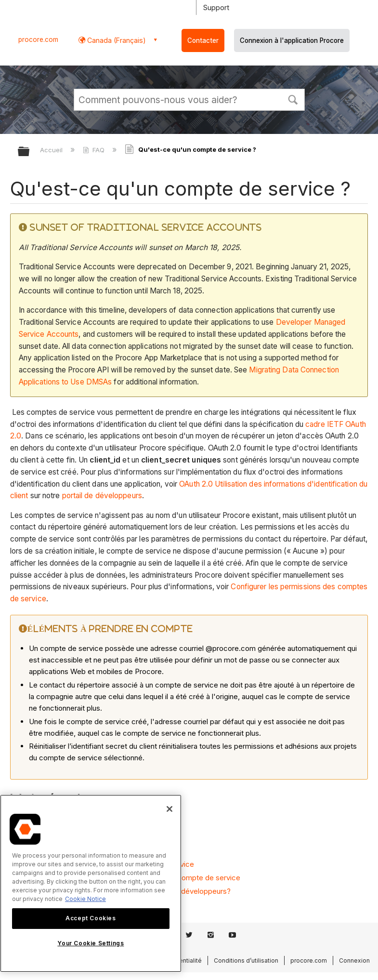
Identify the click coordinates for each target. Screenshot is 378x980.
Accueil (52, 150)
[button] (293, 99)
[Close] (169, 809)
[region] (91, 883)
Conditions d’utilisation (246, 960)
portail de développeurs (102, 496)
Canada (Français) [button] (116, 40)
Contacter (203, 40)
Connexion (354, 960)
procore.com (38, 40)
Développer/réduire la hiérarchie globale (30, 152)
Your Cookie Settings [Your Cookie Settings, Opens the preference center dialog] (91, 943)
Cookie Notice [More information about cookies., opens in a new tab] (85, 899)
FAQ (95, 150)
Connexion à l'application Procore (292, 40)
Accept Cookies (91, 918)
